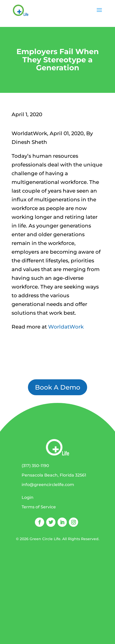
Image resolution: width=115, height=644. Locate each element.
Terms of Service (39, 507)
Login (28, 497)
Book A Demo (58, 387)
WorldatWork (66, 327)
